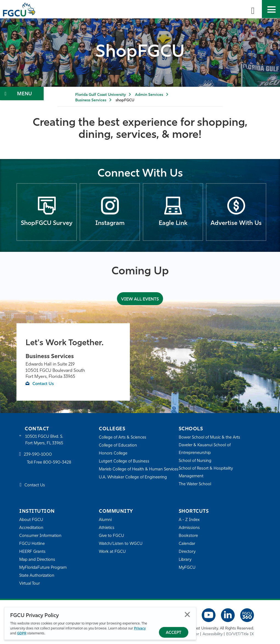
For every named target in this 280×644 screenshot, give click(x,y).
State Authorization (37, 576)
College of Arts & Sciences (123, 438)
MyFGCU (187, 568)
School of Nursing (195, 461)
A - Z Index (189, 520)
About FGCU (31, 520)
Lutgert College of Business (124, 462)
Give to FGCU (112, 536)
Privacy (140, 628)
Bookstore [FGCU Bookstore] (188, 536)
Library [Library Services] (185, 560)
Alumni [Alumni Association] (105, 520)
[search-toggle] (253, 9)
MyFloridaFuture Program (43, 568)
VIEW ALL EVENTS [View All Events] (140, 299)
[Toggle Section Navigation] (22, 94)
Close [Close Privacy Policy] (187, 614)
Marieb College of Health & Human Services (131, 473)
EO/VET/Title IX (240, 634)
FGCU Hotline (32, 544)
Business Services (91, 100)
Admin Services (149, 95)
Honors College (113, 454)
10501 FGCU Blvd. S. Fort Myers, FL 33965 (45, 440)
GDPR (22, 633)
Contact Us (44, 384)
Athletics (107, 528)
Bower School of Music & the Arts (210, 438)
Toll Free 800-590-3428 (49, 463)
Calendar (187, 544)
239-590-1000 (38, 455)
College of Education (118, 446)
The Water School (195, 484)
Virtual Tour (30, 584)
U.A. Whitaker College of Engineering (133, 485)
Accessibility (213, 634)
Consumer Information (40, 536)
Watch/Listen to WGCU (121, 544)
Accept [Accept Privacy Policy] (174, 633)
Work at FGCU (112, 552)
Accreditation (31, 528)
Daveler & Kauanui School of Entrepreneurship (205, 449)
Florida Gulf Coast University (100, 95)
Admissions (189, 528)
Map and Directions (37, 560)
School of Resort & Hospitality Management (206, 472)
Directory (187, 552)
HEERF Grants (33, 552)
